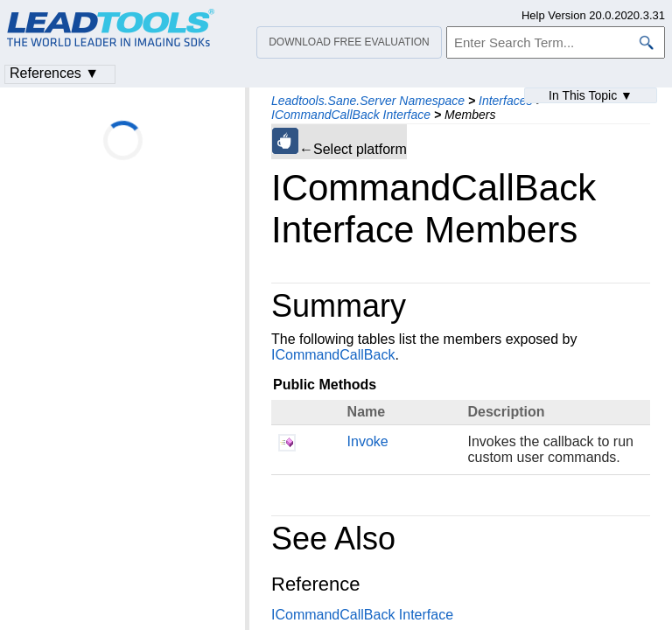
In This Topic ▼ (591, 95)
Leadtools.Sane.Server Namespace (368, 101)
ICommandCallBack (333, 355)
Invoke (368, 441)
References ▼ (54, 73)
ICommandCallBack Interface (351, 115)
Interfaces (505, 101)
